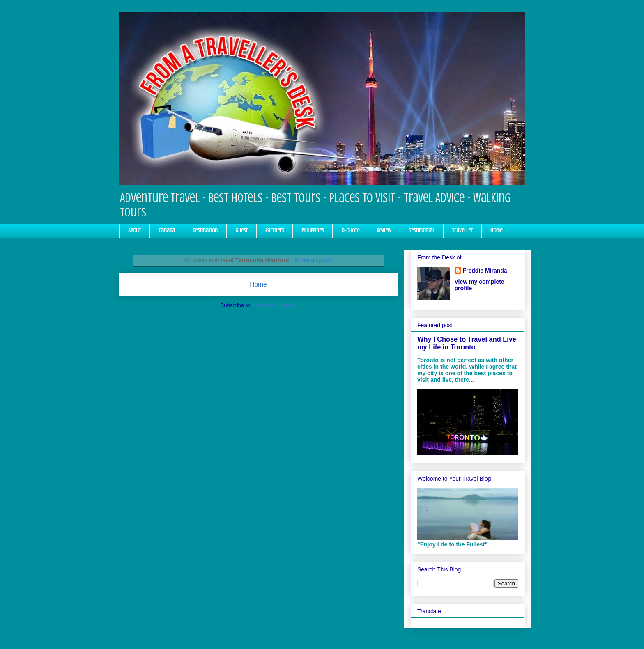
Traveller (462, 230)
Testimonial (422, 230)
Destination (205, 230)
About (135, 230)
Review (384, 230)
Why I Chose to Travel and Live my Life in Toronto (467, 343)
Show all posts (313, 260)
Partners (275, 230)
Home (496, 230)
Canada (167, 230)
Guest (241, 230)
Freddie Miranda (485, 271)
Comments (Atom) (275, 305)
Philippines (313, 230)
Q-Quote (350, 230)
